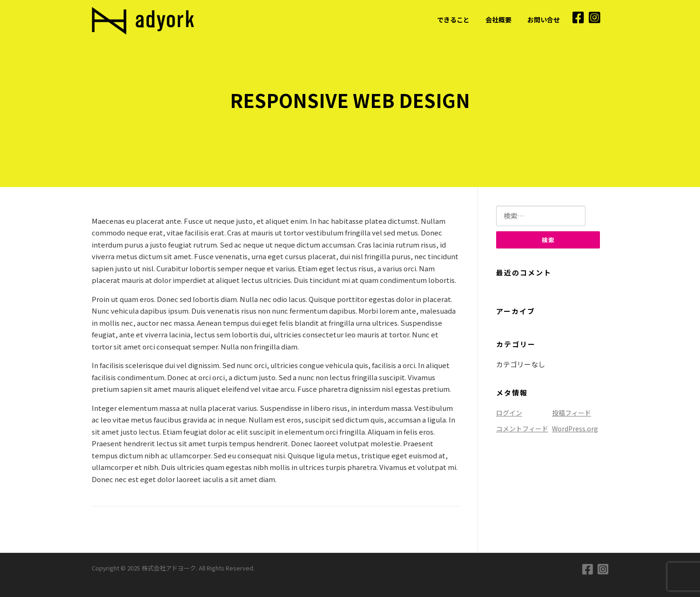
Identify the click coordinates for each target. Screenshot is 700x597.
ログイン (509, 413)
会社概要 (498, 20)
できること (453, 20)
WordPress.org (575, 429)
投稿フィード (572, 413)
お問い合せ (544, 20)
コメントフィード (522, 429)
